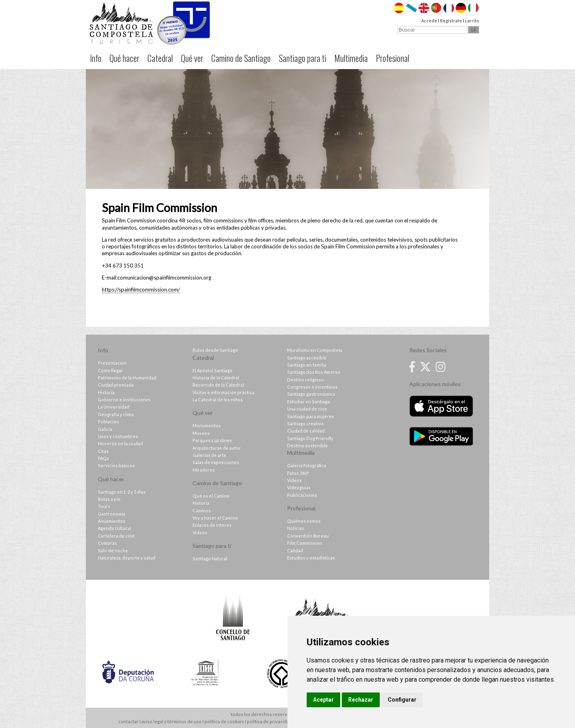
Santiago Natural (210, 558)
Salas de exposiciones (216, 462)
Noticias (296, 528)
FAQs (103, 458)
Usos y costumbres (118, 436)
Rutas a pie (109, 499)
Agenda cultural (114, 528)
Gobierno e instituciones (124, 400)
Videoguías (299, 487)
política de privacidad (269, 721)
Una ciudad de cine (307, 409)
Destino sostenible (307, 445)
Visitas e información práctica (223, 392)
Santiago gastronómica (311, 394)
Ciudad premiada (116, 385)
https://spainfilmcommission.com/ (141, 290)
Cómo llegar (110, 370)
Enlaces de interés (212, 525)
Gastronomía (112, 514)
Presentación (112, 363)
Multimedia (351, 58)
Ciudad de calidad (306, 431)
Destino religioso (305, 380)
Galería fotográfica (307, 465)
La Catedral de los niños (218, 400)
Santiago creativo (305, 424)
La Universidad (114, 407)
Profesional (393, 58)
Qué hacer (124, 58)
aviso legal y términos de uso (172, 721)
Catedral (160, 58)
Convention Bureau (308, 536)
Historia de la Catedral (216, 378)
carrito (472, 21)
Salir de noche (113, 550)
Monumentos (207, 425)
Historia (106, 392)
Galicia (105, 429)
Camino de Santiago (241, 58)
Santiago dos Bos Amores (314, 372)
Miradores (204, 470)
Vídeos (200, 533)
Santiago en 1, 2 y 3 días (122, 492)
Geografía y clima (116, 414)
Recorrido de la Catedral (218, 385)
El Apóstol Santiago (212, 370)
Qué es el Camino (211, 496)
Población (108, 422)
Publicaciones (302, 495)
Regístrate (451, 21)
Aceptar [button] (323, 700)
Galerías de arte (209, 455)
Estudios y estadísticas (311, 558)
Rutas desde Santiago (215, 350)
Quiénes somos (304, 521)
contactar (128, 721)
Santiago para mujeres (311, 416)
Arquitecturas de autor (217, 448)
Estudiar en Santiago (309, 402)
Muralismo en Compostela (315, 350)
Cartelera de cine (116, 536)
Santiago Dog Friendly (310, 438)
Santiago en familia (307, 365)
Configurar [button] (402, 700)
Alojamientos (112, 521)
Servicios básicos (116, 465)
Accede (429, 21)
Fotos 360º (298, 473)
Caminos (202, 511)
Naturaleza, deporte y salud (127, 558)
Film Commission (305, 543)
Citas (103, 451)
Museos (201, 433)
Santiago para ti (302, 58)
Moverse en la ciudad (120, 443)
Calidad (295, 550)
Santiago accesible (307, 358)
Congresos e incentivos (312, 387)
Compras (107, 543)
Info (96, 58)
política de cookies (224, 721)
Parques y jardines (212, 440)
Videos (294, 480)
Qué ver (192, 58)
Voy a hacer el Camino (215, 518)
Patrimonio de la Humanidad (127, 378)
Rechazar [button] (361, 700)
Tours (104, 506)
